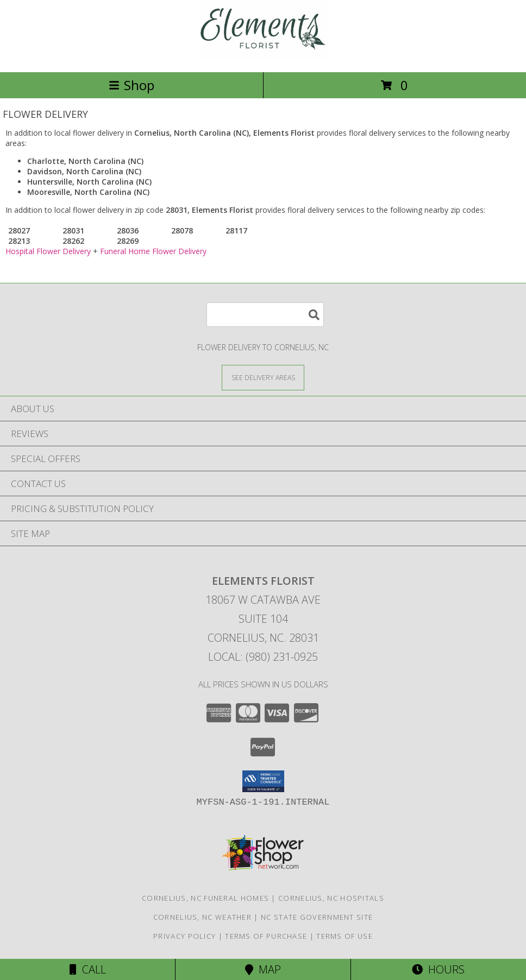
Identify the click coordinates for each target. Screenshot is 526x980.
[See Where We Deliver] (263, 377)
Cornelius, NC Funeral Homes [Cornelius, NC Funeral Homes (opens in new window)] (205, 898)
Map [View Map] (263, 969)
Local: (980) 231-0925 (263, 657)
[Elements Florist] (263, 56)
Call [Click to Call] (88, 969)
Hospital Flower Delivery (48, 251)
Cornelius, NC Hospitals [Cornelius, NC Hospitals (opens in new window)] (331, 898)
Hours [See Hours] (438, 969)
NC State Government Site (317, 917)
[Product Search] (265, 315)
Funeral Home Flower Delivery (153, 251)
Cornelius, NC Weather (202, 917)
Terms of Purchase (266, 936)
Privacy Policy (184, 936)
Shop (131, 85)
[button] (263, 781)
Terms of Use (345, 936)
